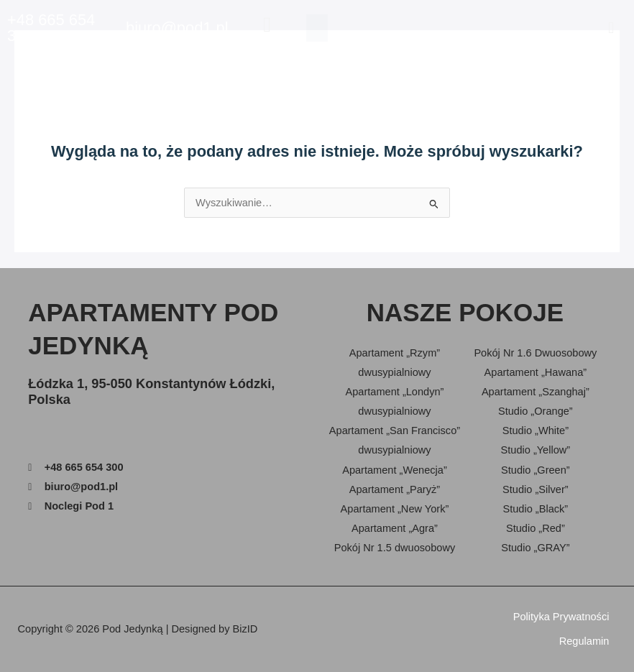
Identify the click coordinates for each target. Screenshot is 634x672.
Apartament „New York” (395, 509)
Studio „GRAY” (535, 548)
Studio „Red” (536, 528)
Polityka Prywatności (561, 617)
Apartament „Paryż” (395, 489)
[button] (611, 28)
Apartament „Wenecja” (395, 470)
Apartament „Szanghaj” (536, 392)
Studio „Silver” (536, 489)
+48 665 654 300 (51, 28)
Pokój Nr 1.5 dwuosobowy (395, 548)
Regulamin (584, 641)
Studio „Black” (535, 509)
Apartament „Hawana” (536, 372)
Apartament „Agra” (395, 528)
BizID (245, 629)
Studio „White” (536, 431)
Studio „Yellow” (536, 450)
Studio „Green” (536, 470)
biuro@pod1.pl (177, 28)
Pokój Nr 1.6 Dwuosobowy (535, 353)
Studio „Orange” (536, 411)
